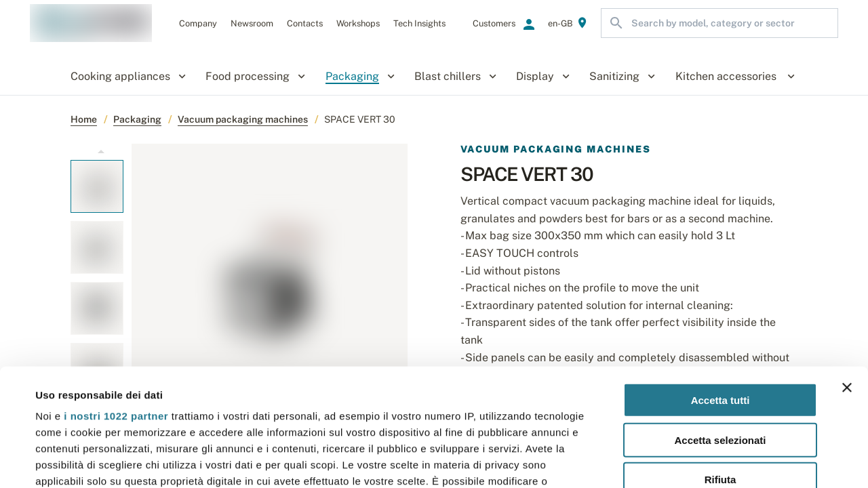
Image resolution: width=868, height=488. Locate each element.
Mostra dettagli (571, 461)
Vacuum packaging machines (243, 119)
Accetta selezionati (720, 318)
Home (84, 119)
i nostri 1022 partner (116, 294)
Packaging (137, 119)
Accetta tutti (721, 279)
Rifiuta (721, 358)
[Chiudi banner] (847, 266)
